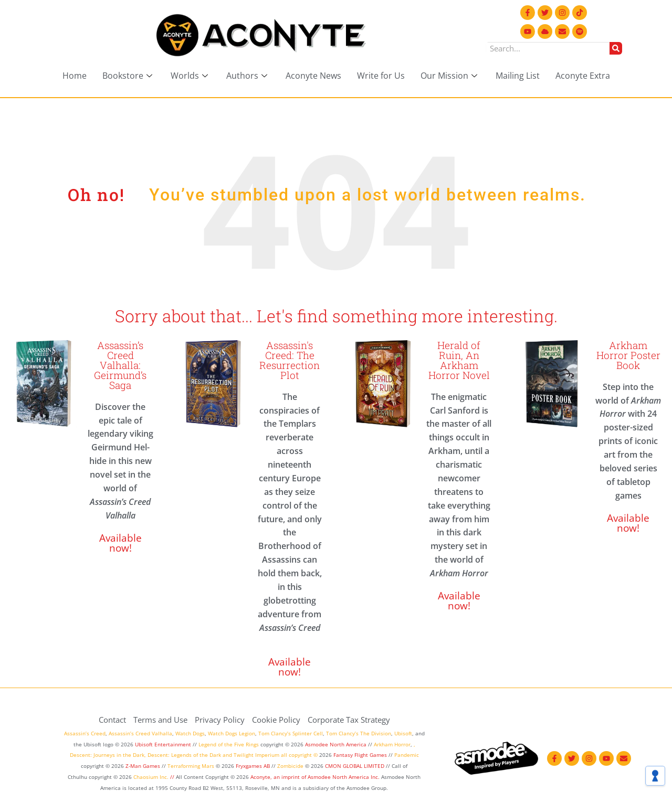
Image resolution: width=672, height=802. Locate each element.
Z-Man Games (143, 766)
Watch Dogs (190, 733)
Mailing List (518, 76)
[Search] (616, 48)
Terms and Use (160, 720)
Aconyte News (313, 76)
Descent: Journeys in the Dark (107, 755)
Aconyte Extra (583, 76)
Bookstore (129, 76)
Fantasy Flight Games (360, 755)
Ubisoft (403, 733)
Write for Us (381, 76)
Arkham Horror (392, 744)
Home (75, 76)
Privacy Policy (220, 720)
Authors (248, 76)
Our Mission (450, 76)
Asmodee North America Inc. (344, 777)
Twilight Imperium (256, 755)
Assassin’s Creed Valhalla (140, 733)
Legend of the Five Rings (229, 744)
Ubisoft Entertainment (163, 744)
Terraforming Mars (191, 766)
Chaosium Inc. (151, 777)
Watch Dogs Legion (232, 733)
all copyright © (299, 755)
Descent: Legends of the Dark (184, 755)
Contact (112, 720)
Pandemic (407, 755)
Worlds (191, 76)
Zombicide (290, 766)
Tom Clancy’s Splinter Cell (291, 733)
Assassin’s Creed (85, 733)
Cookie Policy (276, 720)
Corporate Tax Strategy (349, 720)
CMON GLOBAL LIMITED (355, 766)
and (227, 755)
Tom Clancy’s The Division (359, 733)
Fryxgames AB (253, 766)
